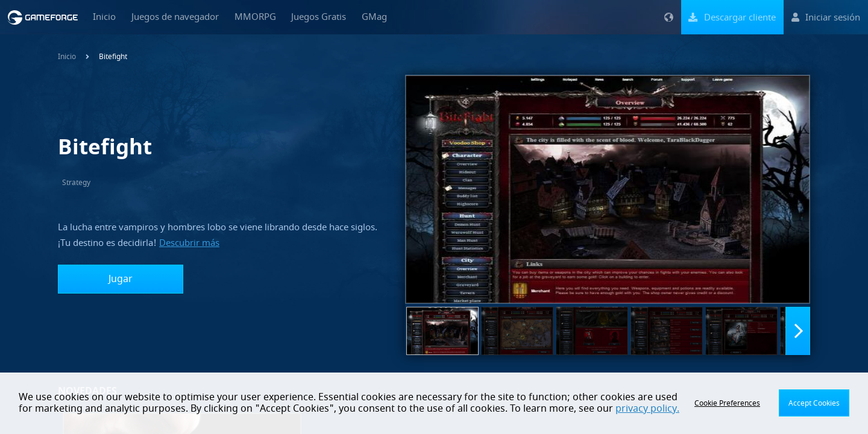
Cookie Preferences (727, 403)
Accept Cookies (814, 403)
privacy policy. (647, 409)
